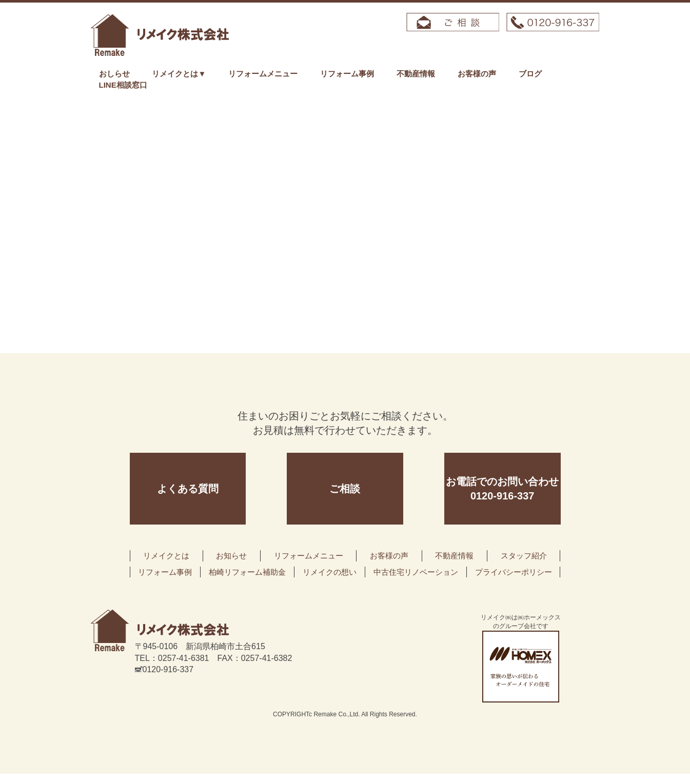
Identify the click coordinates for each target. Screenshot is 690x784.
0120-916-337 (164, 669)
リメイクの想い (330, 572)
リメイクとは (166, 556)
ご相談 (345, 489)
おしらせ (114, 74)
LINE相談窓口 (123, 85)
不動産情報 (416, 74)
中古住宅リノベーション (416, 572)
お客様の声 (477, 74)
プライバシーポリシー (514, 572)
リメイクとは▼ (179, 74)
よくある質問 (188, 489)
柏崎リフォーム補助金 (247, 572)
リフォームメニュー (263, 74)
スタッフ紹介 (524, 556)
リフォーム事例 (347, 74)
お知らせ (231, 556)
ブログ (530, 74)
